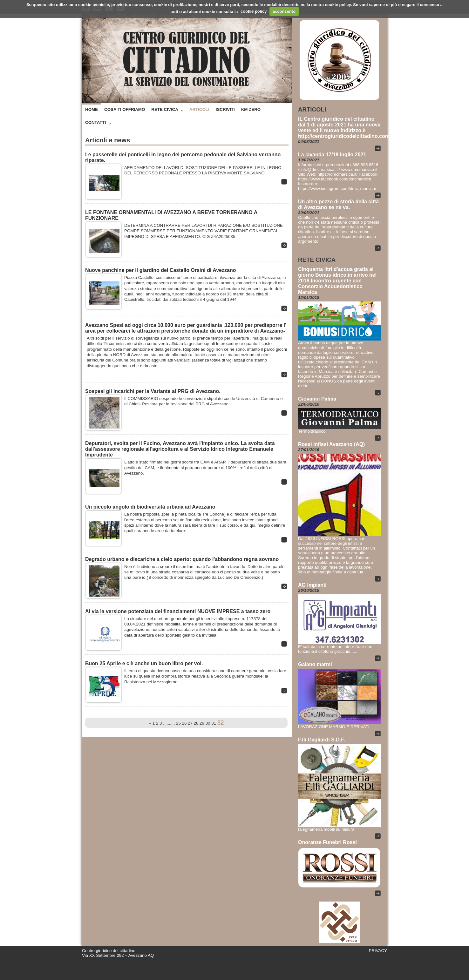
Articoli (199, 109)
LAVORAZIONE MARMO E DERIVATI (334, 727)
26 (184, 723)
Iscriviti (225, 109)
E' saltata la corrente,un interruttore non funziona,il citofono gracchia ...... (335, 649)
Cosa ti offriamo (125, 109)
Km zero (251, 109)
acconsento (284, 11)
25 (178, 723)
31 (214, 723)
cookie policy (254, 11)
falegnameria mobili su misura (326, 829)
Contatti (95, 122)
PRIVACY (378, 951)
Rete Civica (165, 109)
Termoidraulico (312, 431)
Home (92, 109)
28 (196, 723)
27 (190, 723)
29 (202, 723)
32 (221, 723)
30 (208, 723)
